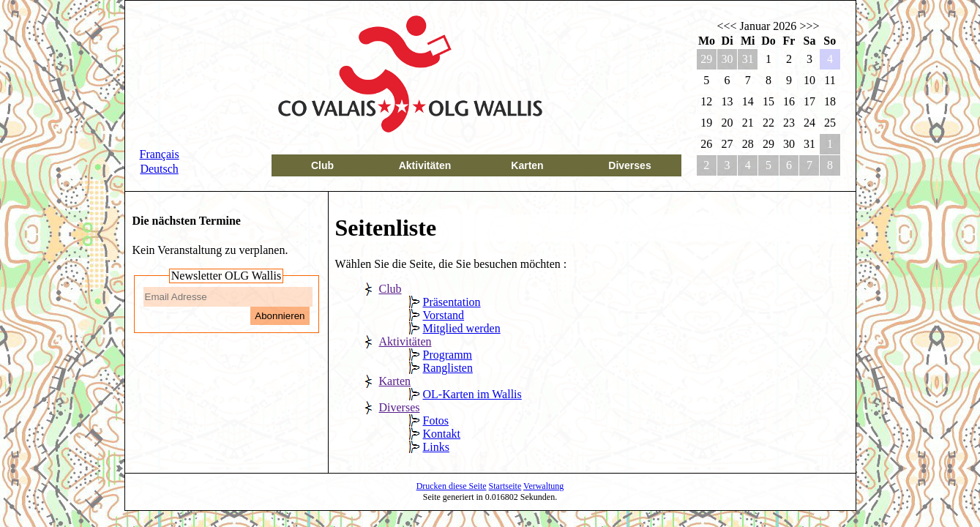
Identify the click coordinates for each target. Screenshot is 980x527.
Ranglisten (448, 368)
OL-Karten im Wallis (472, 394)
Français (160, 154)
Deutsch (159, 169)
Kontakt (442, 434)
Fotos (436, 421)
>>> (809, 26)
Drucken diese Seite (452, 486)
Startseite (505, 486)
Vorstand (444, 315)
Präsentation (452, 302)
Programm (448, 355)
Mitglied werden (462, 328)
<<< (727, 26)
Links (436, 447)
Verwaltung (543, 486)
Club (322, 165)
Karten (527, 165)
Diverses (629, 165)
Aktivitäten (425, 165)
